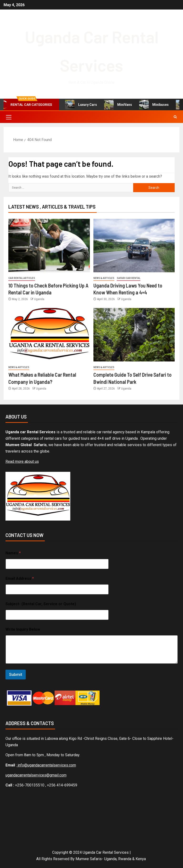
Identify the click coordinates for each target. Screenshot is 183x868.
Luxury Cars (81, 105)
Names (13, 553)
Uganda (39, 299)
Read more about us (22, 461)
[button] (8, 117)
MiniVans (118, 105)
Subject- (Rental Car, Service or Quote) (41, 604)
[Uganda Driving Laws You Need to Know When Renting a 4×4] (134, 246)
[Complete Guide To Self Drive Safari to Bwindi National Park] (134, 335)
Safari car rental (129, 278)
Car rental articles (22, 278)
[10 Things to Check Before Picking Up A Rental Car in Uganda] (49, 246)
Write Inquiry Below (23, 629)
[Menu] (8, 117)
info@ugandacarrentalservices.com (46, 765)
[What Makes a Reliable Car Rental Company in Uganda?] (49, 335)
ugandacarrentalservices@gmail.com (36, 775)
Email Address (20, 578)
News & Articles (104, 278)
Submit (16, 674)
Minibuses (154, 105)
